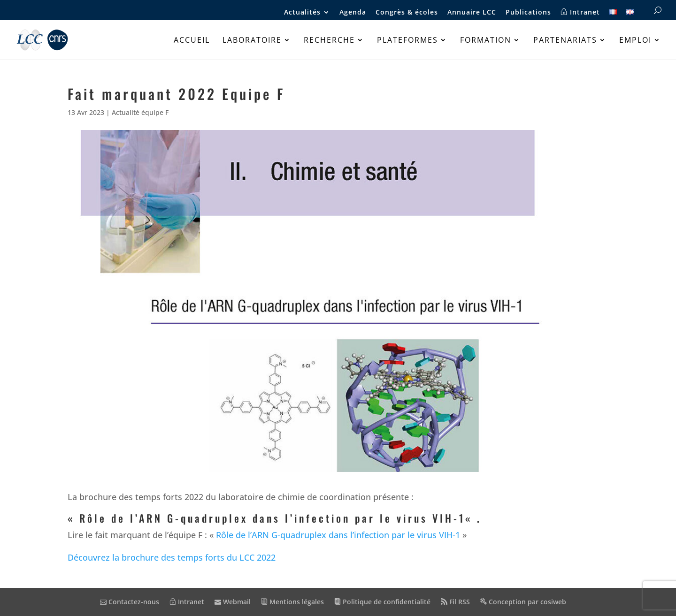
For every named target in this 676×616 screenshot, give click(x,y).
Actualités (302, 13)
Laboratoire (252, 41)
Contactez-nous (130, 602)
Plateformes (407, 41)
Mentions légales (292, 602)
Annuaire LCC (472, 13)
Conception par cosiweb (523, 602)
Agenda (353, 13)
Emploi (635, 41)
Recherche (329, 41)
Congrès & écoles (407, 13)
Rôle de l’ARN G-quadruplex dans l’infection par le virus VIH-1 (272, 518)
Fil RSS (455, 602)
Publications (528, 13)
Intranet (580, 12)
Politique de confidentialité (382, 602)
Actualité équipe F (140, 112)
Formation (486, 41)
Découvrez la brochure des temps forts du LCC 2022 (172, 557)
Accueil (192, 41)
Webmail (233, 602)
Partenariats (565, 41)
